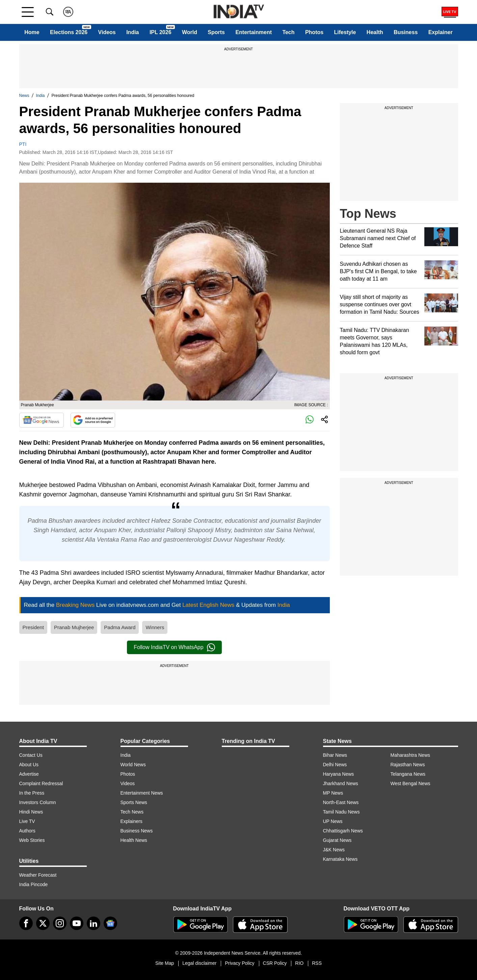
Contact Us (31, 755)
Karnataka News (340, 859)
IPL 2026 (161, 32)
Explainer (441, 32)
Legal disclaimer (199, 963)
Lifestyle (345, 32)
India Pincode (34, 884)
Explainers (131, 821)
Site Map (165, 963)
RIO (299, 963)
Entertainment (254, 32)
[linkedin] (94, 923)
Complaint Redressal (41, 783)
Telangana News (408, 774)
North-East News (341, 802)
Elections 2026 (69, 32)
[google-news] (110, 923)
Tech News (132, 812)
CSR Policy (275, 963)
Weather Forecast (38, 875)
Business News (137, 831)
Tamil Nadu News (341, 812)
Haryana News (339, 774)
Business (406, 32)
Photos (314, 32)
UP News (333, 821)
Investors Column (38, 802)
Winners (155, 627)
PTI (23, 144)
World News (133, 765)
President (33, 627)
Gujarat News (337, 840)
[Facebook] (26, 923)
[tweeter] (43, 923)
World (190, 32)
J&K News (334, 850)
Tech (288, 32)
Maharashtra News (410, 755)
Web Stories (32, 840)
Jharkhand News (341, 783)
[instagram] (60, 923)
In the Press (32, 793)
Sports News (134, 802)
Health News (134, 840)
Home (32, 32)
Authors (27, 831)
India (132, 32)
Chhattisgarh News (343, 831)
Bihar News (335, 755)
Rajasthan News (408, 765)
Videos (107, 32)
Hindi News (31, 812)
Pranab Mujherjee (74, 627)
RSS (317, 963)
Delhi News (335, 765)
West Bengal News (410, 783)
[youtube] (77, 923)
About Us (29, 765)
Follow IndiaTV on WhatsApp (174, 647)
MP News (333, 793)
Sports (216, 32)
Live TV (27, 821)
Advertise (29, 774)
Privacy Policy (240, 963)
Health (375, 32)
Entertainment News (142, 793)
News (24, 96)
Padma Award (120, 627)
